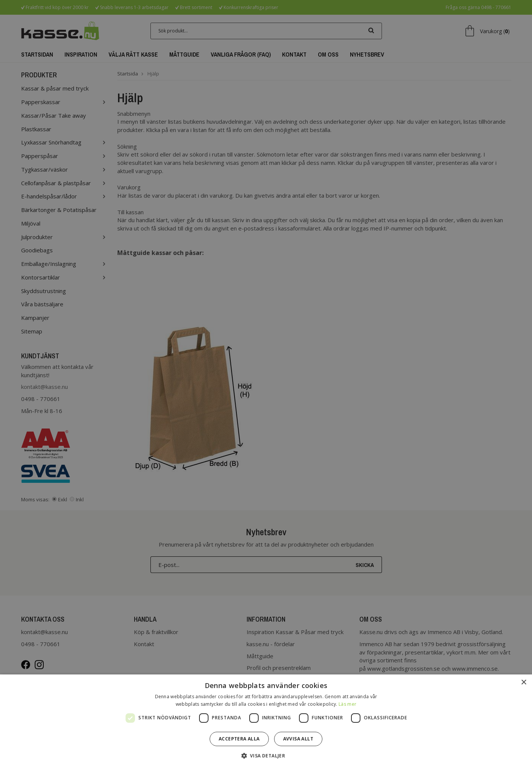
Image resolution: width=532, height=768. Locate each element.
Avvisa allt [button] (298, 739)
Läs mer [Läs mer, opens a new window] (347, 704)
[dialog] (266, 384)
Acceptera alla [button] (239, 739)
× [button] (524, 683)
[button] (266, 755)
